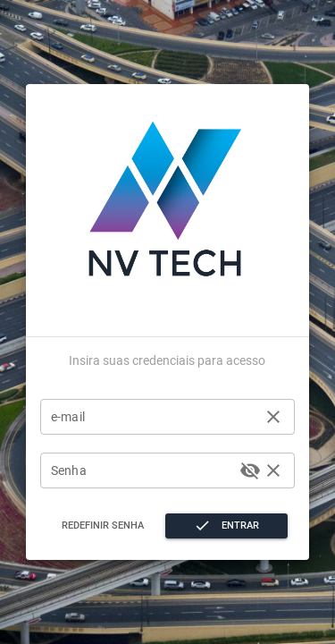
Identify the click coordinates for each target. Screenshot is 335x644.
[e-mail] (154, 417)
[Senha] (142, 470)
